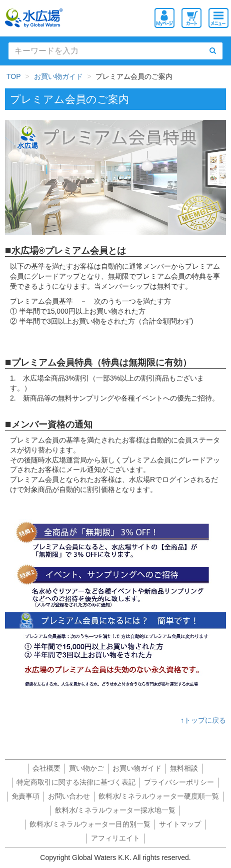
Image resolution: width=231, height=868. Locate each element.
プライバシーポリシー (179, 782)
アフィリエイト (115, 838)
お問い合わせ (69, 796)
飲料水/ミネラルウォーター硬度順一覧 (159, 796)
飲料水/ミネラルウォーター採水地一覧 (115, 810)
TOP (14, 76)
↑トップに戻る (203, 720)
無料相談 (184, 768)
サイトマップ (180, 824)
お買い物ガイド (58, 76)
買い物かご (86, 768)
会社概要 (46, 768)
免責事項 (25, 796)
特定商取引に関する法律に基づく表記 (76, 782)
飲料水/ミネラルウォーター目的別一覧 (90, 824)
